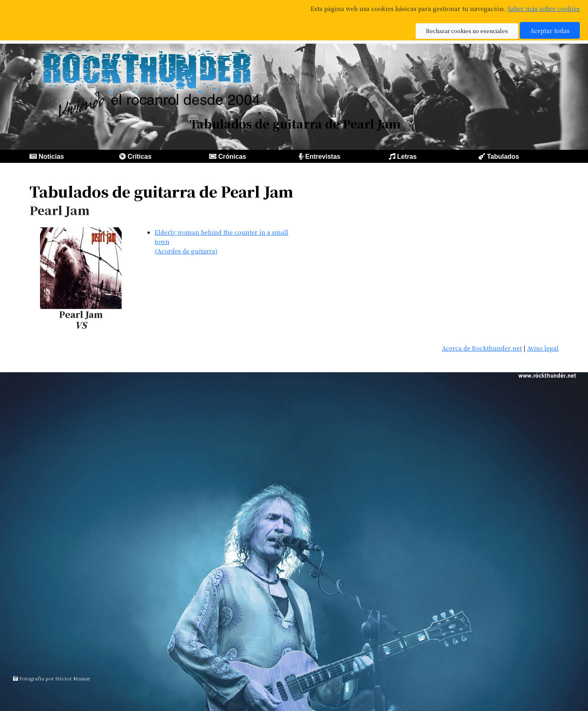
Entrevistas (323, 157)
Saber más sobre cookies (544, 8)
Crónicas (232, 157)
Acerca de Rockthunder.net (482, 348)
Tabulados (503, 157)
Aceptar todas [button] (550, 30)
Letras (407, 157)
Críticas (139, 157)
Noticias (51, 157)
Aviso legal (543, 348)
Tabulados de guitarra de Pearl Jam (161, 191)
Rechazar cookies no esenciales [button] (467, 31)
